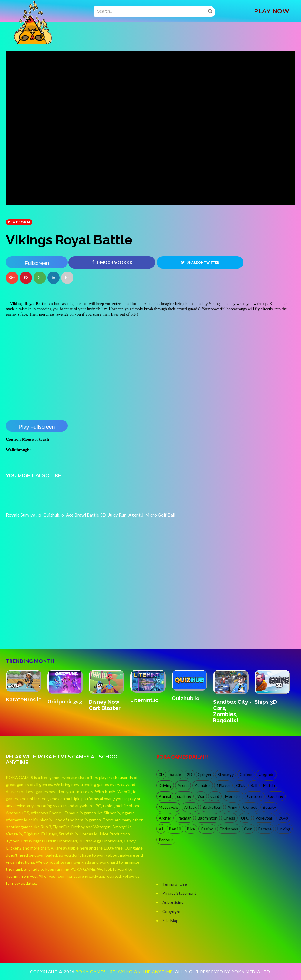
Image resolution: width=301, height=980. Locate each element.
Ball (254, 785)
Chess (229, 818)
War (201, 796)
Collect (246, 774)
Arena (183, 785)
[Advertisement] (50, 624)
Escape (265, 829)
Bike (191, 829)
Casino (207, 829)
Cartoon (255, 796)
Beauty (269, 807)
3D (161, 774)
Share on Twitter (200, 262)
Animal (165, 796)
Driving (165, 785)
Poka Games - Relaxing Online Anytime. (125, 972)
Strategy (226, 774)
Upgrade (267, 774)
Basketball (212, 807)
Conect (250, 807)
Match (269, 785)
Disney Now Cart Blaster (105, 705)
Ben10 (175, 829)
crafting (184, 796)
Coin (248, 829)
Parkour (166, 840)
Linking (284, 829)
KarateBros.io (24, 700)
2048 (283, 818)
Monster (233, 796)
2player (205, 774)
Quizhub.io (186, 698)
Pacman (184, 818)
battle (175, 774)
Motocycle (168, 807)
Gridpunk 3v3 (65, 702)
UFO (245, 818)
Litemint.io (144, 700)
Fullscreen (37, 263)
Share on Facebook (112, 262)
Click (240, 785)
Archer (165, 818)
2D (190, 774)
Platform (19, 222)
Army (232, 807)
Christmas (229, 829)
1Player (223, 785)
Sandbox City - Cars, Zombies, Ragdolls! (232, 711)
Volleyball (264, 818)
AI (161, 829)
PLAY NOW (272, 11)
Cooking (276, 796)
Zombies (203, 785)
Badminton (208, 818)
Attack (190, 807)
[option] (27, 687)
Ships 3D (266, 702)
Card (215, 796)
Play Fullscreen (37, 427)
